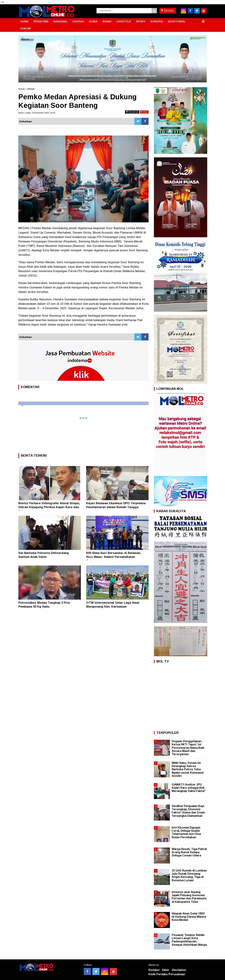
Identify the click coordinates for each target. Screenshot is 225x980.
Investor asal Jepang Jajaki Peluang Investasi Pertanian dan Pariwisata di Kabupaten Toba (189, 897)
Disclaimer (179, 970)
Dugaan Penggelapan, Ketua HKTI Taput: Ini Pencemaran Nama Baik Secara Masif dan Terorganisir (188, 748)
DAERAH (78, 21)
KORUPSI (157, 21)
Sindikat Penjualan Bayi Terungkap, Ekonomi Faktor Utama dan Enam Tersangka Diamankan (188, 811)
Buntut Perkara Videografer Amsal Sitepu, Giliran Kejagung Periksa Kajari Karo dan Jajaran (49, 507)
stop (144, 112)
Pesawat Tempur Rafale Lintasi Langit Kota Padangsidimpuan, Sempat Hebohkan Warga (189, 940)
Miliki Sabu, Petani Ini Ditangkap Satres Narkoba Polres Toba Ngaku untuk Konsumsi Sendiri (188, 769)
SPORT (141, 21)
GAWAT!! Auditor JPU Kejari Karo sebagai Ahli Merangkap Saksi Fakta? (189, 788)
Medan (31, 89)
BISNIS (107, 21)
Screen (168, 10)
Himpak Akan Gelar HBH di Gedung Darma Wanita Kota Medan (189, 917)
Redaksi (154, 970)
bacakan (132, 112)
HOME (25, 21)
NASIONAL (61, 21)
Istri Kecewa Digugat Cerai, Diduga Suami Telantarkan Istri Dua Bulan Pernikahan (186, 832)
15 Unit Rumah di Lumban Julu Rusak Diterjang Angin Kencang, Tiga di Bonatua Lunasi (189, 875)
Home (21, 89)
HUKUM (26, 28)
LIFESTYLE (124, 21)
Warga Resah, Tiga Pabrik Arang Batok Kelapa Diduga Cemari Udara (189, 852)
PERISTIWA (41, 21)
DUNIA (93, 21)
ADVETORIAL (177, 21)
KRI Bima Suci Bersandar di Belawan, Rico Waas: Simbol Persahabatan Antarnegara (114, 557)
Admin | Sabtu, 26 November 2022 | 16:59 (37, 113)
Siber (166, 970)
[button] (203, 20)
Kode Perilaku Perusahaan (167, 974)
